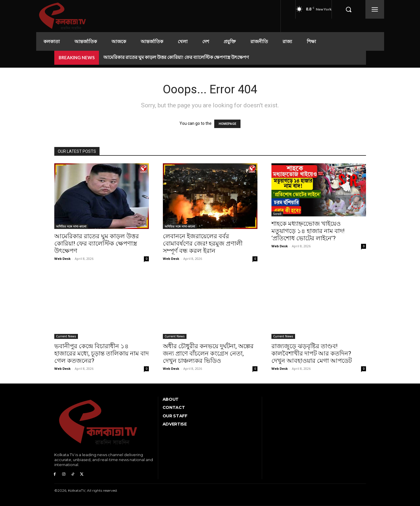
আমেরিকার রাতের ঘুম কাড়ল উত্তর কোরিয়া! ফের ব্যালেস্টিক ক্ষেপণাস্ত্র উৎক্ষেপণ (176, 57)
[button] (348, 9)
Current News (66, 336)
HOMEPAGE (227, 124)
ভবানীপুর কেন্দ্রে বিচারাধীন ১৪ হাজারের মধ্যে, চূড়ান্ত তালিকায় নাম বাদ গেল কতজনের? (102, 353)
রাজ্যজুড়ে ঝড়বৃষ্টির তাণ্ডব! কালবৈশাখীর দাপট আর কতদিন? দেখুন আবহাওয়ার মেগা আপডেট (312, 353)
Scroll (277, 214)
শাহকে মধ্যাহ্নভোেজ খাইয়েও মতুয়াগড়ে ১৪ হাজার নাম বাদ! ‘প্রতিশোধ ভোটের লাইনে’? (308, 231)
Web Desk (62, 259)
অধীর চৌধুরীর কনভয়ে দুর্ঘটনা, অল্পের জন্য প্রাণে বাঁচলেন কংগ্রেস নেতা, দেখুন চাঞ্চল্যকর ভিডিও (208, 353)
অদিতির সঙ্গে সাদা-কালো (71, 226)
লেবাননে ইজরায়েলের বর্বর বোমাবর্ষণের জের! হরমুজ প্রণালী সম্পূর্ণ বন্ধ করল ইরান (203, 244)
